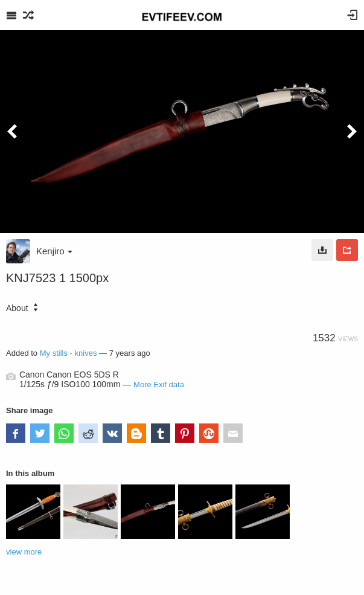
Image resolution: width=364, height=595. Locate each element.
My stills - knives (69, 353)
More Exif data (159, 384)
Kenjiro (54, 251)
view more (24, 552)
